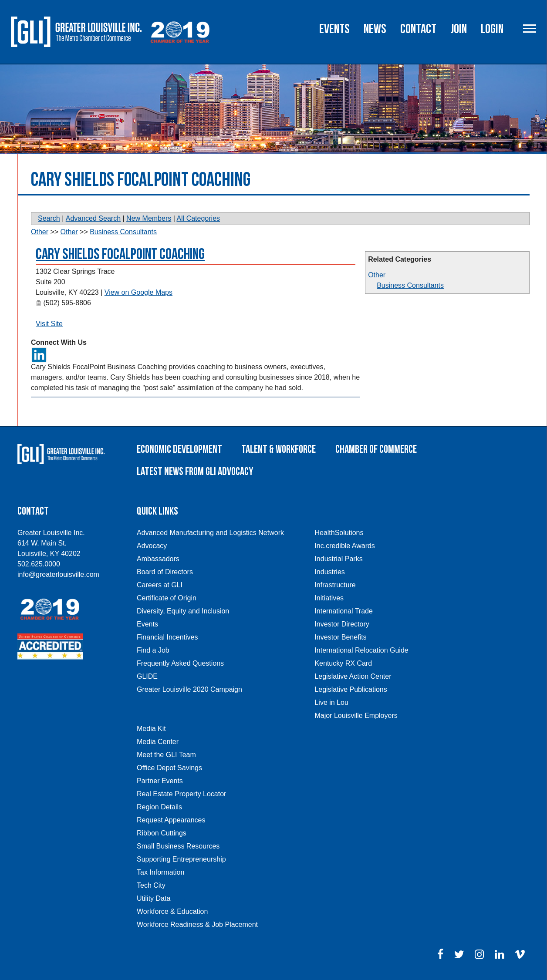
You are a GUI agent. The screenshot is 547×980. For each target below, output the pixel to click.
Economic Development (179, 450)
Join (459, 29)
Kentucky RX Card (343, 663)
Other (377, 275)
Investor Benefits (340, 637)
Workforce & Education (172, 911)
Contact (418, 29)
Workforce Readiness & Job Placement (197, 924)
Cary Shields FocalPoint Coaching (120, 254)
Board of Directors (165, 572)
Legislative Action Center (353, 676)
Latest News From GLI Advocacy (195, 472)
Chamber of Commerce (376, 450)
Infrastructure (335, 585)
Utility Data (154, 898)
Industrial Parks (338, 559)
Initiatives (329, 598)
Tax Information (160, 872)
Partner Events (160, 781)
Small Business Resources (178, 846)
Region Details (159, 807)
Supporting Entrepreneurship (181, 859)
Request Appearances (171, 820)
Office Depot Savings (169, 768)
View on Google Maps (138, 292)
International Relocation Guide (361, 650)
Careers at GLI (160, 585)
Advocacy (152, 546)
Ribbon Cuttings (162, 833)
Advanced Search (93, 218)
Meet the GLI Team (166, 755)
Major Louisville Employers (356, 716)
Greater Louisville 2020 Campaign (189, 689)
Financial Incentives (167, 637)
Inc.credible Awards (344, 546)
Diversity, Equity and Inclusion (183, 611)
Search (49, 218)
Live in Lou (331, 702)
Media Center (158, 742)
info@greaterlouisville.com (58, 574)
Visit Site (49, 324)
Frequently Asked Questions (180, 663)
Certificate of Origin (167, 598)
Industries (329, 572)
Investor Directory (342, 624)
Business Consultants (410, 285)
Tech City (151, 885)
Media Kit (151, 729)
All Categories (198, 218)
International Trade (343, 611)
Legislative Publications (351, 689)
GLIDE (147, 676)
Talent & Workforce (279, 450)
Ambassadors (158, 559)
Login (492, 29)
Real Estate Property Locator (181, 794)
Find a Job (153, 650)
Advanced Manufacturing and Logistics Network (210, 533)
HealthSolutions (339, 533)
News (375, 29)
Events (334, 29)
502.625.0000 (39, 564)
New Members (149, 218)
